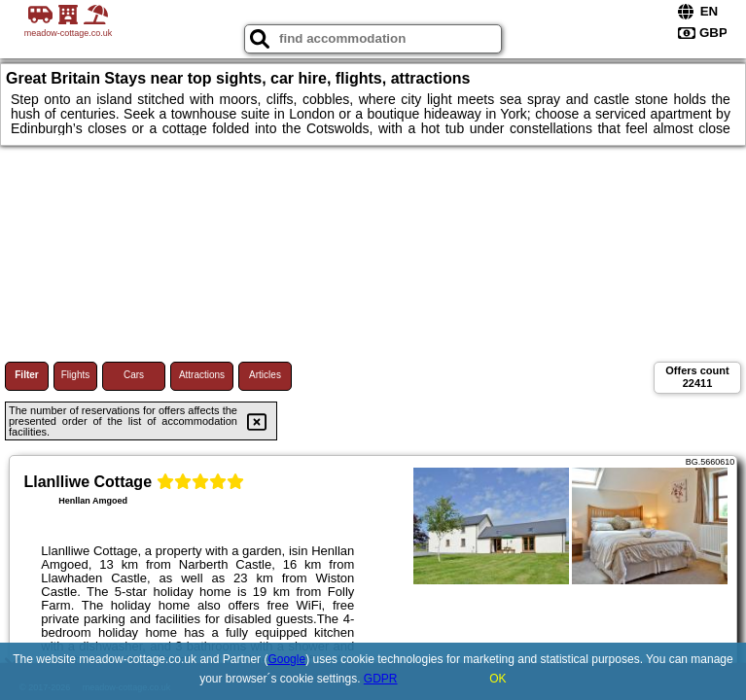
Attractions (202, 375)
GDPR (381, 679)
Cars (134, 375)
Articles (265, 375)
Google (286, 659)
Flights (75, 375)
